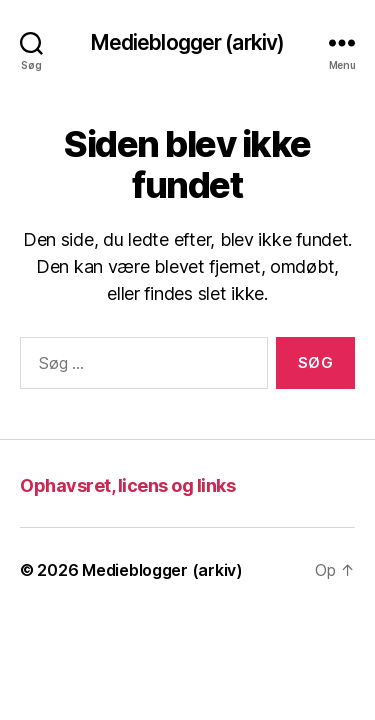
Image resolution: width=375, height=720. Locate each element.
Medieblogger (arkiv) (188, 42)
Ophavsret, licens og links (127, 485)
